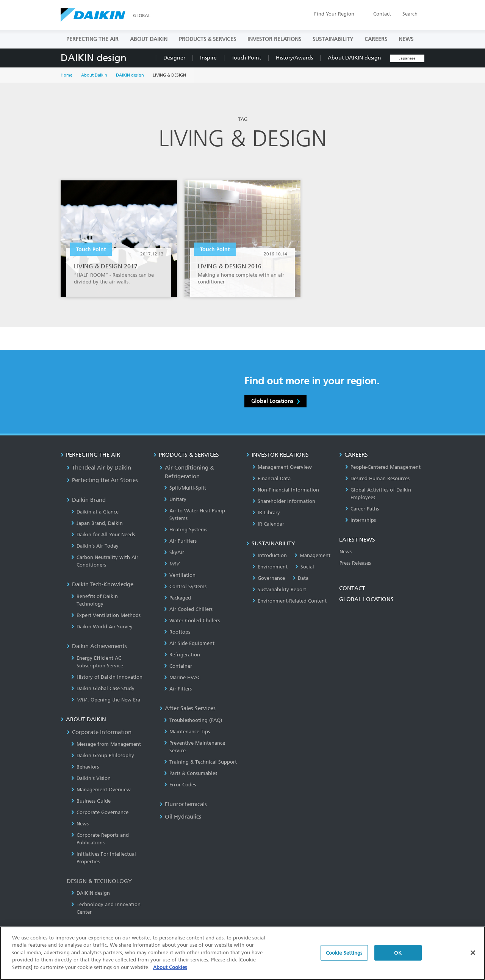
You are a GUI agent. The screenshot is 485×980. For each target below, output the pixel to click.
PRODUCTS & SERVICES (207, 39)
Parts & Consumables (191, 773)
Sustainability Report (279, 589)
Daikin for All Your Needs (103, 535)
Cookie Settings (344, 958)
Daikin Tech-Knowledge (100, 584)
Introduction (270, 555)
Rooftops (177, 632)
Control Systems (185, 586)
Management (312, 555)
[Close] (473, 958)
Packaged (178, 598)
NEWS (406, 39)
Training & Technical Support (200, 762)
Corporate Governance (100, 812)
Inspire (208, 58)
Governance (269, 578)
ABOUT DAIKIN (149, 39)
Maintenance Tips (187, 732)
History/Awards (294, 58)
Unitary (175, 499)
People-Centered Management (383, 467)
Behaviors (85, 767)
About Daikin (94, 75)
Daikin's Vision (91, 778)
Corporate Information (99, 732)
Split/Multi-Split (185, 488)
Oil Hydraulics (180, 817)
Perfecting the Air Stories (102, 480)
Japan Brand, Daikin (97, 523)
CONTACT (352, 588)
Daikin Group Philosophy (103, 755)
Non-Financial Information (286, 490)
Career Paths (362, 509)
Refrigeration (182, 655)
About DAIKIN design (354, 58)
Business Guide (91, 801)
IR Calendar (268, 524)
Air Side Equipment (189, 643)
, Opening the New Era (106, 700)
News (80, 824)
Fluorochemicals (183, 804)
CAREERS (376, 39)
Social (305, 567)
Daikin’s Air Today (95, 546)
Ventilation (180, 575)
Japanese (407, 58)
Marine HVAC (182, 677)
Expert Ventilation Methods (106, 615)
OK (398, 958)
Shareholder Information (284, 501)
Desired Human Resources (377, 478)
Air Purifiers (180, 541)
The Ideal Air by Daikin (99, 468)
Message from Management (106, 744)
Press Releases (355, 563)
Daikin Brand (86, 500)
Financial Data (271, 478)
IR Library (266, 513)
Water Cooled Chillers (192, 621)
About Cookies (170, 973)
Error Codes (180, 785)
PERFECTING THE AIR (92, 39)
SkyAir (174, 552)
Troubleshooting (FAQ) (193, 720)
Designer (174, 58)
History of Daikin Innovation (107, 677)
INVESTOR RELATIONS (274, 39)
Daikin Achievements (97, 646)
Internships (361, 520)
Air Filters (178, 689)
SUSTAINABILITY (333, 39)
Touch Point (246, 58)
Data (300, 578)
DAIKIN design (94, 58)
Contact (382, 14)
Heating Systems (186, 530)
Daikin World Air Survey (102, 627)
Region (334, 14)
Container (178, 666)
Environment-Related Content (289, 601)
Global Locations (275, 401)
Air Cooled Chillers (188, 609)
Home (66, 75)
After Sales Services (188, 708)
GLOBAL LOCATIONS (366, 599)
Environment (270, 567)
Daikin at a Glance (95, 512)
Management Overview (101, 790)
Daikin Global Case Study (103, 688)
